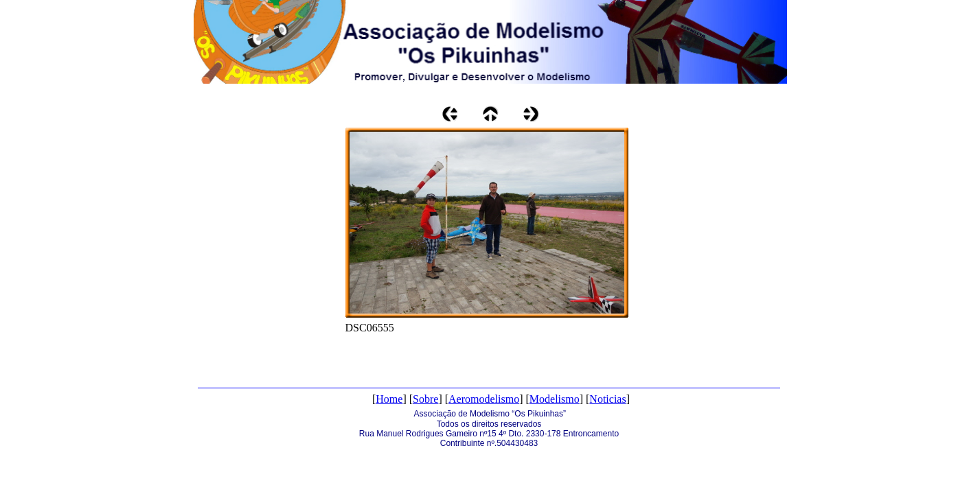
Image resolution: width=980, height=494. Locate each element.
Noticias (607, 399)
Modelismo (555, 399)
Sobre (425, 399)
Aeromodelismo (484, 399)
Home (389, 399)
